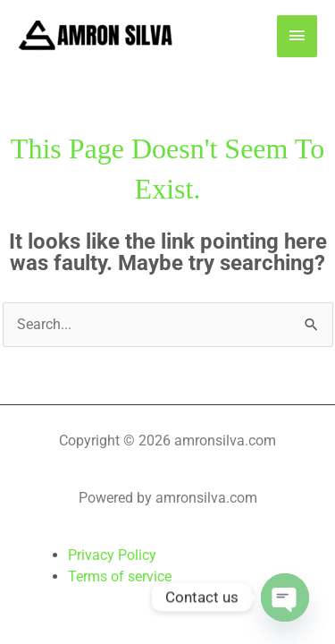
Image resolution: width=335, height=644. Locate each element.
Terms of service (120, 576)
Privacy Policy (112, 555)
